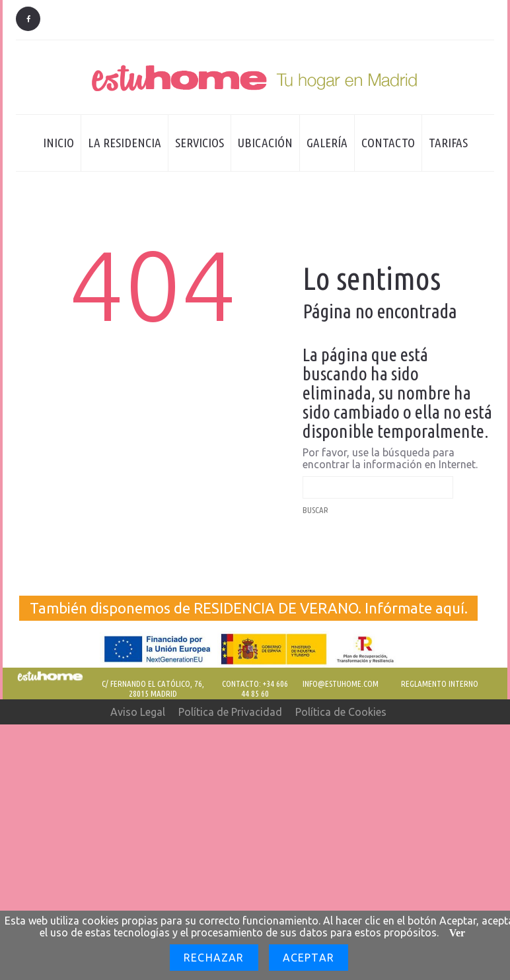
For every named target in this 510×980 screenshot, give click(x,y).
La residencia (121, 153)
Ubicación (265, 143)
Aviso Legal (138, 712)
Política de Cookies (341, 712)
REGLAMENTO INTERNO (440, 683)
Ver (457, 933)
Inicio (58, 143)
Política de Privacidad (230, 712)
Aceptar (309, 958)
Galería (327, 143)
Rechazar (214, 958)
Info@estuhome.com (341, 683)
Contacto (388, 143)
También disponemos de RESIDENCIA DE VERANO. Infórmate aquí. (249, 608)
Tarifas (448, 143)
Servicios (200, 143)
